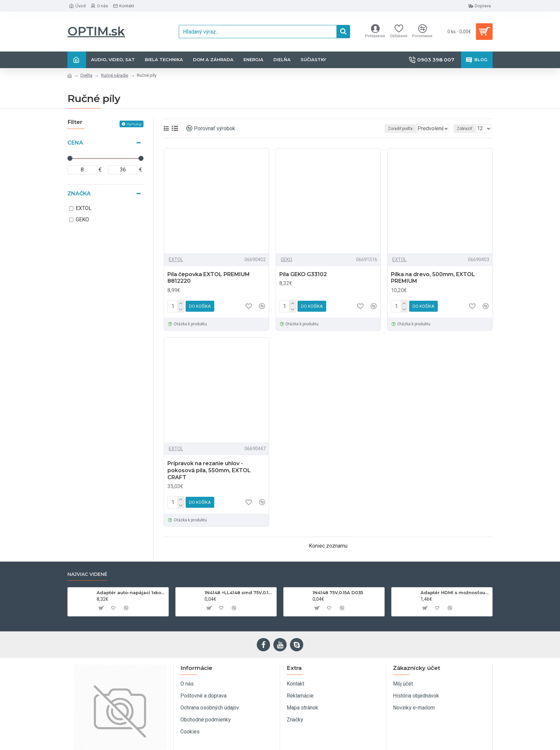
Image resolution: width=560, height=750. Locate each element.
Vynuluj (134, 124)
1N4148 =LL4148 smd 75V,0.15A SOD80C (239, 592)
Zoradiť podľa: (386, 129)
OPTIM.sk (96, 31)
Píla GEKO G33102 (303, 274)
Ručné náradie (115, 75)
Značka (79, 194)
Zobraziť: (467, 129)
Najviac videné (87, 574)
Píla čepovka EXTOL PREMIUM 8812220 (209, 278)
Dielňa (86, 75)
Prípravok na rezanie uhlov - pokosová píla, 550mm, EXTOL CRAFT (209, 470)
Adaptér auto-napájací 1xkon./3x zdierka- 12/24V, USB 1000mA (131, 592)
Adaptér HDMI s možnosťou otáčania (455, 592)
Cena (75, 143)
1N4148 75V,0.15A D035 (338, 592)
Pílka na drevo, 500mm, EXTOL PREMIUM (433, 278)
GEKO (286, 260)
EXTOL (176, 260)
